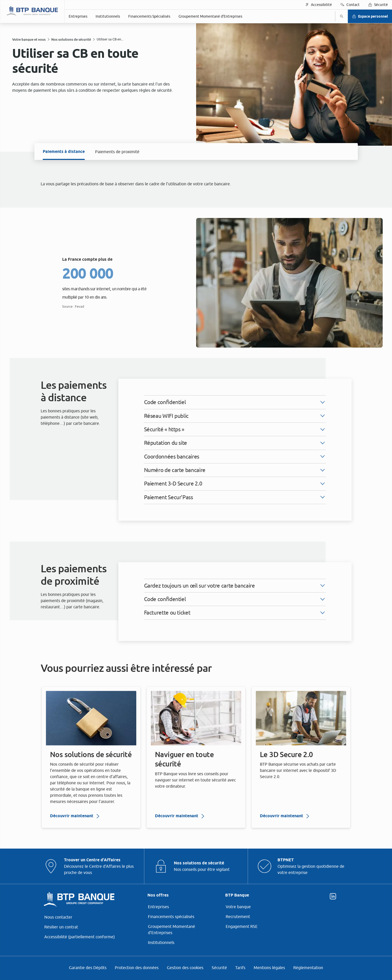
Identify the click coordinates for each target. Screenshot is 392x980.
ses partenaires (189, 449)
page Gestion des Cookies (170, 536)
